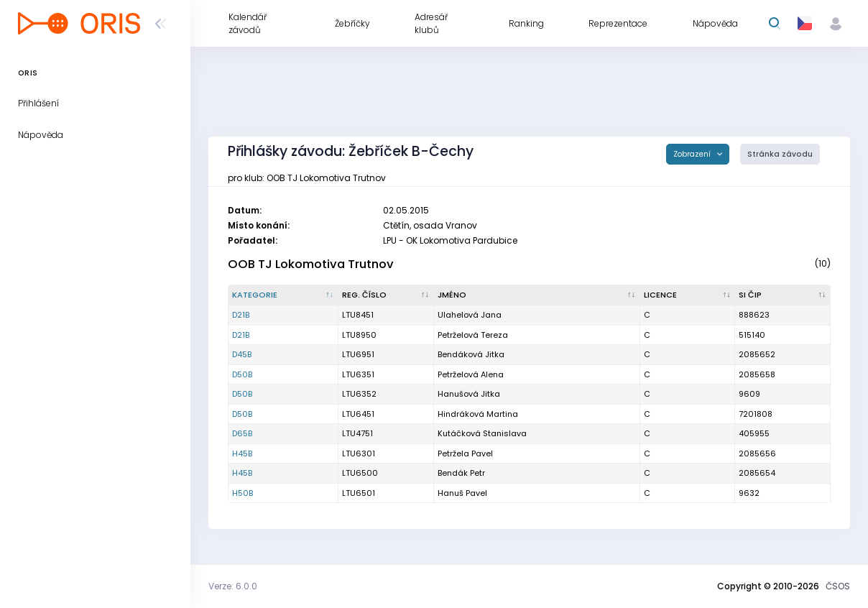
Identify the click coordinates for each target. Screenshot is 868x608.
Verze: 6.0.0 (233, 586)
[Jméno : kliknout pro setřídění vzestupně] (537, 295)
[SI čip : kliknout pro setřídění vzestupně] (783, 295)
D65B (242, 433)
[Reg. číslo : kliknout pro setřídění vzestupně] (386, 295)
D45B (242, 354)
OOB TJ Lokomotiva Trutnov (311, 264)
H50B (243, 493)
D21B (241, 315)
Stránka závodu (780, 154)
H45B (242, 453)
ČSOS (838, 586)
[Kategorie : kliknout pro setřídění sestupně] (283, 295)
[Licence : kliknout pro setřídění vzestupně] (688, 295)
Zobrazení (693, 154)
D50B (242, 374)
